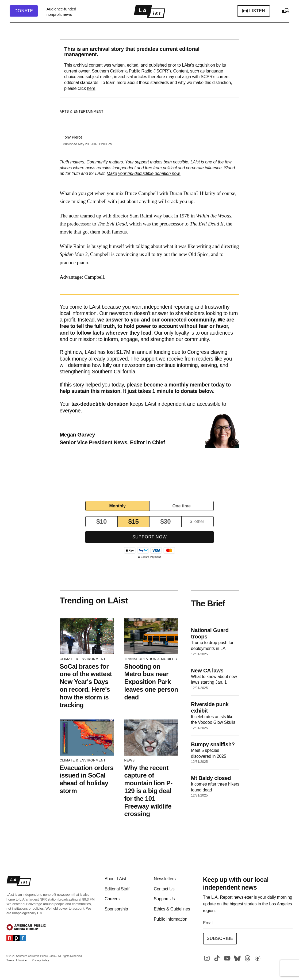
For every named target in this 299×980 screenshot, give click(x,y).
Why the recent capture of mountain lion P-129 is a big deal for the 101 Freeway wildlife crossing (148, 791)
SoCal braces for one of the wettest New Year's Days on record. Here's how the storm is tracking (86, 686)
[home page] (150, 12)
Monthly (117, 506)
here (91, 88)
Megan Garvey (77, 435)
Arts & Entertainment (82, 112)
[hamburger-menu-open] (285, 12)
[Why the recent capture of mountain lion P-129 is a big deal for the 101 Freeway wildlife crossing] (151, 737)
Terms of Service (17, 960)
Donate (24, 11)
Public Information (170, 919)
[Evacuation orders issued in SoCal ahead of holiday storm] (87, 737)
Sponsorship (116, 909)
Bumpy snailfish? (213, 744)
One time (181, 506)
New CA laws (207, 671)
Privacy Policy (40, 960)
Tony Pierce (73, 137)
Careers (112, 899)
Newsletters (165, 879)
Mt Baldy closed (211, 778)
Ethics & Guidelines (172, 909)
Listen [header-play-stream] (254, 11)
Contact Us (164, 889)
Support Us (164, 899)
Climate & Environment (83, 659)
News (130, 760)
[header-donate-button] (24, 11)
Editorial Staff (117, 889)
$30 (165, 521)
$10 (101, 521)
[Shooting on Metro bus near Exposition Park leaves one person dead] (151, 636)
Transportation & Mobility (151, 659)
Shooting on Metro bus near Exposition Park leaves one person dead (151, 682)
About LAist (115, 879)
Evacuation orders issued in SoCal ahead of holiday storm (87, 779)
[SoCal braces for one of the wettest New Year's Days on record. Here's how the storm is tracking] (87, 636)
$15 (134, 521)
